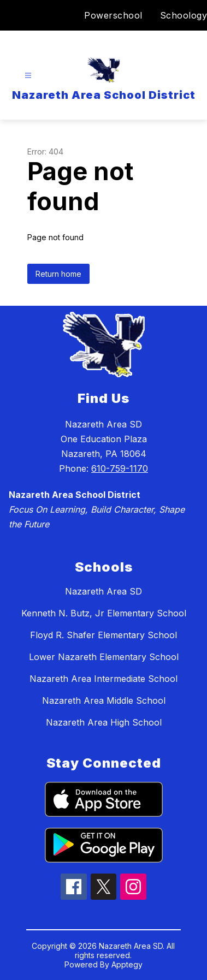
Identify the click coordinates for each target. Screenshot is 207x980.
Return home (58, 274)
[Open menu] (28, 76)
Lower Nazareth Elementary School (104, 657)
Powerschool (113, 15)
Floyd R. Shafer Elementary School (104, 635)
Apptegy (127, 964)
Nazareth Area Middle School (104, 700)
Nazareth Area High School (104, 722)
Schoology (184, 15)
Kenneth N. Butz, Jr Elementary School (104, 613)
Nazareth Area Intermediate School (104, 679)
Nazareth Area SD (104, 591)
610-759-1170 (120, 468)
